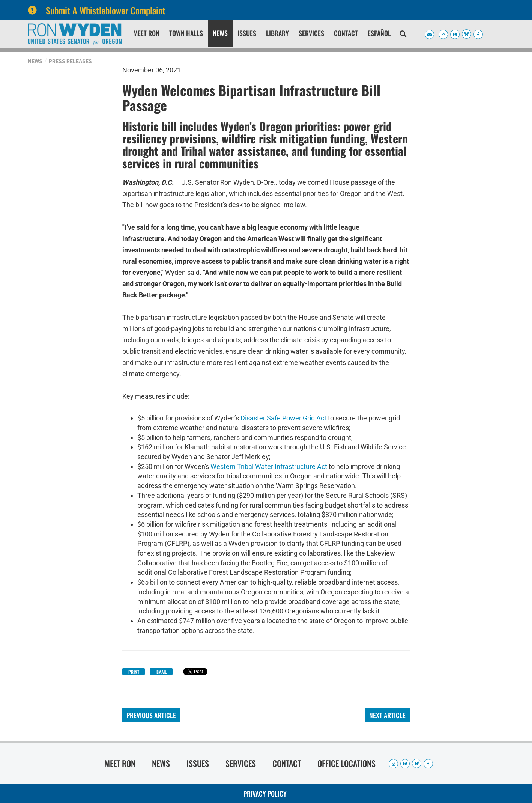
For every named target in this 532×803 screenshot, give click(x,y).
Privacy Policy (265, 794)
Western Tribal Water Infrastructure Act (269, 466)
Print (134, 672)
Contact (346, 33)
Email (162, 672)
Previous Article (151, 715)
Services (311, 33)
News (220, 33)
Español (379, 33)
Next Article (387, 715)
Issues (247, 33)
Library (277, 33)
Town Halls (186, 33)
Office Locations (346, 763)
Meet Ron (146, 33)
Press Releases (70, 61)
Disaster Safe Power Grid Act (283, 418)
